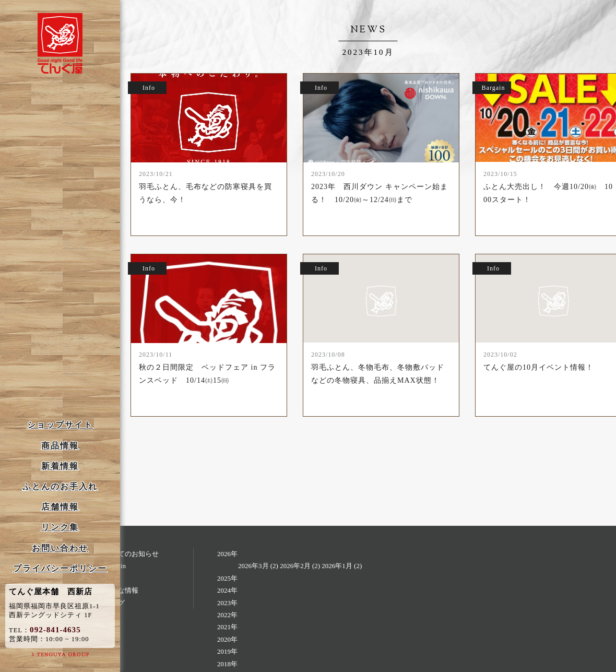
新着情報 (60, 466)
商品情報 (60, 446)
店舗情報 (60, 507)
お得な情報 (121, 590)
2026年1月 (337, 566)
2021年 (227, 627)
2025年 (227, 578)
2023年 (227, 603)
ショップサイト (60, 425)
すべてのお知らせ (132, 554)
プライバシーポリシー (60, 568)
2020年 (227, 639)
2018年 (227, 664)
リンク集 (60, 527)
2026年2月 (295, 566)
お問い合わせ (60, 548)
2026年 (227, 554)
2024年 (227, 590)
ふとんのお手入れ (60, 486)
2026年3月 (253, 566)
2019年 (227, 651)
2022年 (227, 615)
